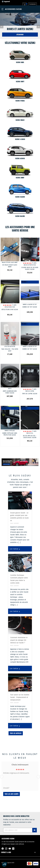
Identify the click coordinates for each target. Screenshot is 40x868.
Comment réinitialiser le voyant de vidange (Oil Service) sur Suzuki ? (19, 640)
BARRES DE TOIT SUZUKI (30, 307)
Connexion (32, 4)
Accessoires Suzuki (13, 9)
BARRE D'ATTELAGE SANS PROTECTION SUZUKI (10, 434)
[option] (20, 26)
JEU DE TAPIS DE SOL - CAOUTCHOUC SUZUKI (30, 437)
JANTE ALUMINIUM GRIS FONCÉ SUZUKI (10, 392)
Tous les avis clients (12, 794)
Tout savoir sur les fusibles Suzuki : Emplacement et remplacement (20, 697)
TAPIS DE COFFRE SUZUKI (30, 394)
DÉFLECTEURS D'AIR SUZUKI (10, 310)
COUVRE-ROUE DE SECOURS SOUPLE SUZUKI (30, 269)
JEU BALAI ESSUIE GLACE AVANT (10, 266)
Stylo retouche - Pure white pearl (10, 350)
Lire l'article (15, 549)
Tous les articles (16, 733)
